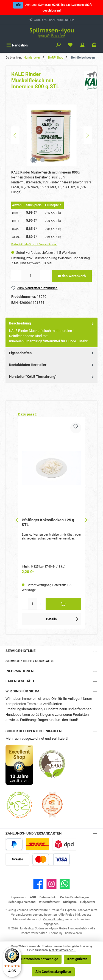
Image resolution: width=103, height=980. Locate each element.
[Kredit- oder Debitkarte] (51, 859)
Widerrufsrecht (49, 902)
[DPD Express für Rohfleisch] (64, 844)
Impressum (19, 897)
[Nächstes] (88, 135)
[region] (51, 135)
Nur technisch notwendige (39, 959)
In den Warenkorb (72, 276)
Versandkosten (53, 919)
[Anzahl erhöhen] (45, 276)
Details (63, 618)
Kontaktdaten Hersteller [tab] (52, 365)
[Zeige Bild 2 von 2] (43, 160)
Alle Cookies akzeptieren (53, 972)
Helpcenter (88, 902)
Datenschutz (48, 897)
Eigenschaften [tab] (52, 353)
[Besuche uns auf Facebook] (38, 884)
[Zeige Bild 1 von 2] (34, 160)
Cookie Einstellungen (74, 897)
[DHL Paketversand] (37, 844)
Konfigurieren (77, 959)
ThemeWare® (73, 933)
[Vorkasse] (17, 859)
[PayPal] (14, 844)
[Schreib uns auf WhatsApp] (65, 884)
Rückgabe (70, 902)
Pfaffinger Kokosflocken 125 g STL (48, 523)
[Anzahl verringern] (16, 276)
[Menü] (17, 45)
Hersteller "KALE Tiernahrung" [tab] (52, 377)
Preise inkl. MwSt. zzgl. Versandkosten (34, 244)
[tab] (51, 332)
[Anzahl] (31, 276)
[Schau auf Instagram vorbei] (51, 884)
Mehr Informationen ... (63, 950)
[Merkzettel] (70, 45)
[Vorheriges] (15, 135)
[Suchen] (59, 45)
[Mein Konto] (82, 45)
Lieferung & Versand (22, 902)
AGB (33, 897)
